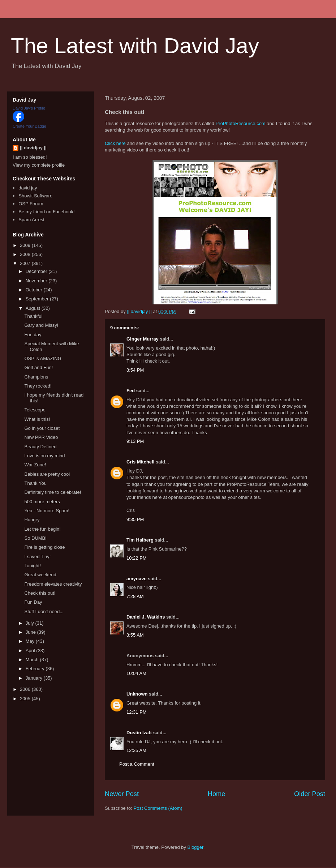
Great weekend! (41, 575)
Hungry (32, 520)
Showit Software (35, 196)
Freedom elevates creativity (53, 584)
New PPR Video (41, 437)
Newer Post (122, 794)
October (35, 290)
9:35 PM (135, 519)
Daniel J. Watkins (146, 617)
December (37, 271)
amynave (137, 579)
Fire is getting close (44, 547)
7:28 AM (135, 596)
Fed (131, 391)
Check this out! (40, 593)
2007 (26, 263)
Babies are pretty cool (47, 474)
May (31, 641)
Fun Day (33, 602)
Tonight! (33, 566)
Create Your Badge (29, 126)
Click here (115, 143)
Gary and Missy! (41, 325)
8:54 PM (135, 370)
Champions (36, 377)
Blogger (195, 847)
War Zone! (35, 465)
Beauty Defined (40, 447)
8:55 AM (135, 635)
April (31, 651)
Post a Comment (137, 764)
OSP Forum (31, 204)
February (36, 669)
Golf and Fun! (38, 367)
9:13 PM (135, 441)
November (37, 281)
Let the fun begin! (42, 529)
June (31, 632)
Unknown (137, 694)
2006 (26, 689)
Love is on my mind (44, 456)
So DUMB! (35, 538)
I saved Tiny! (37, 557)
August (34, 308)
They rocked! (38, 386)
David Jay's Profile (29, 108)
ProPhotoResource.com (241, 123)
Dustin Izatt (139, 733)
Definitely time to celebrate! (53, 492)
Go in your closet (42, 428)
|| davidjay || (33, 148)
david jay (28, 188)
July (31, 623)
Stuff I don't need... (44, 612)
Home (217, 794)
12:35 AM (136, 750)
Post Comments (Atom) (158, 808)
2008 (26, 254)
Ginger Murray (143, 339)
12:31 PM (137, 712)
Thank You (35, 483)
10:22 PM (137, 558)
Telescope (35, 410)
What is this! (37, 419)
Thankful (33, 316)
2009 (26, 245)
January (35, 678)
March (33, 660)
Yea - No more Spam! (47, 511)
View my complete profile (39, 165)
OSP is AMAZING (43, 358)
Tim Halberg (140, 540)
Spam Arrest (31, 220)
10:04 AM (136, 673)
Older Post (310, 794)
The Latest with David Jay (135, 46)
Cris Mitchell (140, 462)
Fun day (33, 335)
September (38, 299)
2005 (26, 699)
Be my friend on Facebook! (46, 212)
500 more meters (42, 502)
